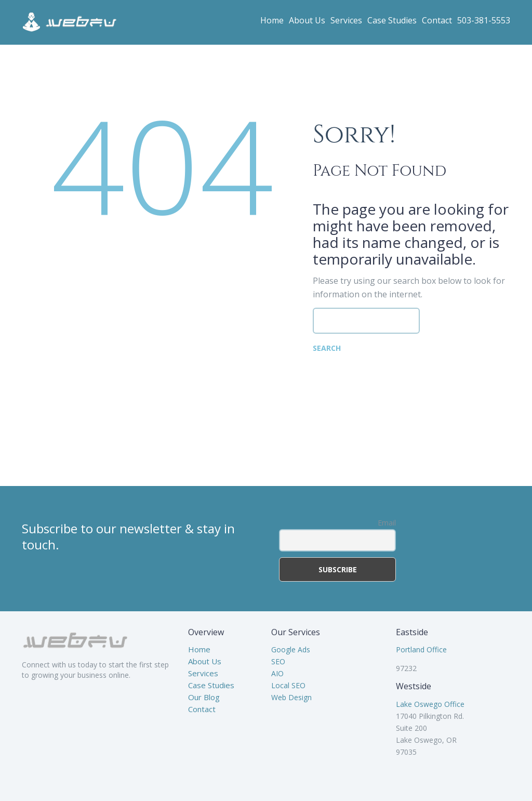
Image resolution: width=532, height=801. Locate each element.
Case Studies (392, 20)
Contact (437, 20)
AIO (277, 673)
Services (346, 20)
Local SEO (288, 685)
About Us (307, 20)
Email (387, 523)
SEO (278, 661)
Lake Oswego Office (430, 704)
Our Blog (204, 697)
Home (272, 20)
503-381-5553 (484, 20)
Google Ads (291, 649)
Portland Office (421, 649)
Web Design (291, 697)
